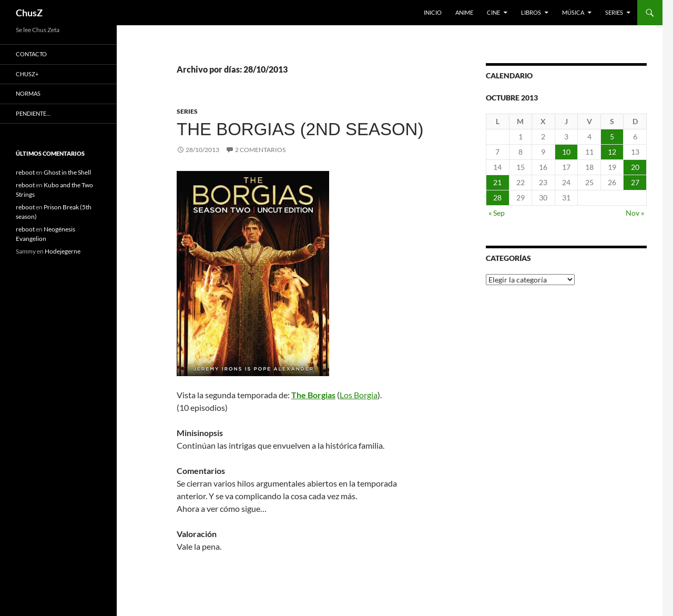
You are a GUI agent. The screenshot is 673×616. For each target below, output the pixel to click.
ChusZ (29, 13)
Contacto (31, 54)
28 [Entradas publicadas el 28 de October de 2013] (497, 198)
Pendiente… (33, 113)
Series (614, 12)
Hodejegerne (63, 251)
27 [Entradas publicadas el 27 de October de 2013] (635, 182)
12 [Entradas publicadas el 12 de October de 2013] (612, 152)
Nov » (635, 213)
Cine (493, 12)
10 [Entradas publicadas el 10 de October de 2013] (566, 152)
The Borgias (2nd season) (300, 129)
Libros (531, 12)
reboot (25, 172)
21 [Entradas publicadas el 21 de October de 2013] (497, 182)
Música (573, 12)
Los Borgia (359, 395)
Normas (28, 93)
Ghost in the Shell (67, 172)
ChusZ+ (27, 74)
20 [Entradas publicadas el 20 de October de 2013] (635, 167)
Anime (464, 12)
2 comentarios (260, 150)
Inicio (433, 12)
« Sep (497, 213)
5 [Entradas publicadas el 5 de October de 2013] (612, 137)
